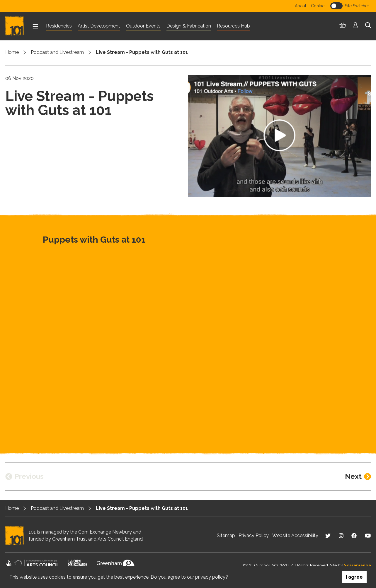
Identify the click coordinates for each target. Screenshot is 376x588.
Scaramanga (358, 565)
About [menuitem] (301, 6)
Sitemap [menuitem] (226, 535)
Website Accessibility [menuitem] (295, 535)
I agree (354, 577)
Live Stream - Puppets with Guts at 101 (142, 52)
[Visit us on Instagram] (341, 535)
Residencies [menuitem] (59, 26)
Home (12, 52)
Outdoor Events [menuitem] (143, 26)
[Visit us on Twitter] (328, 535)
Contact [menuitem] (318, 6)
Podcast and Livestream (57, 52)
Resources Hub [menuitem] (233, 26)
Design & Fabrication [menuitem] (189, 26)
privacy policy (210, 577)
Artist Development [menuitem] (99, 26)
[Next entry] (358, 476)
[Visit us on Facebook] (354, 535)
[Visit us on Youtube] (368, 535)
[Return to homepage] (17, 26)
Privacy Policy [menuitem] (254, 535)
